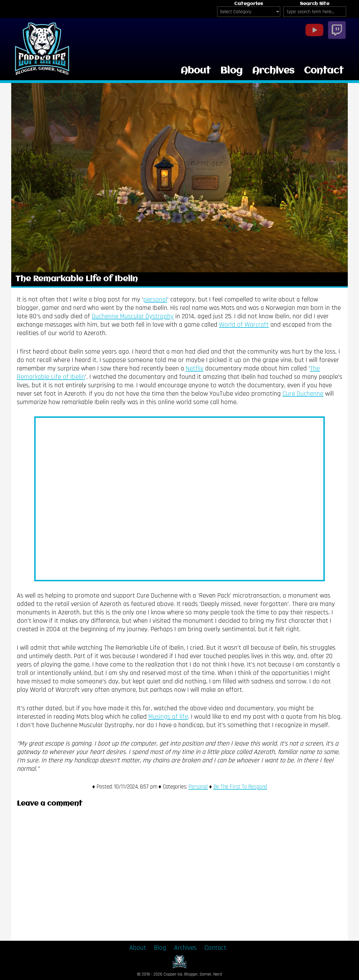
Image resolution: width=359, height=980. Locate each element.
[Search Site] (315, 12)
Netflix (195, 368)
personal (155, 299)
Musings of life (168, 717)
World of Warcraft (244, 325)
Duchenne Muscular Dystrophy (133, 316)
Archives (273, 71)
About (196, 71)
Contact (324, 71)
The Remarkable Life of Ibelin (77, 279)
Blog (231, 71)
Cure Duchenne (303, 394)
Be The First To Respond (240, 787)
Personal (198, 787)
